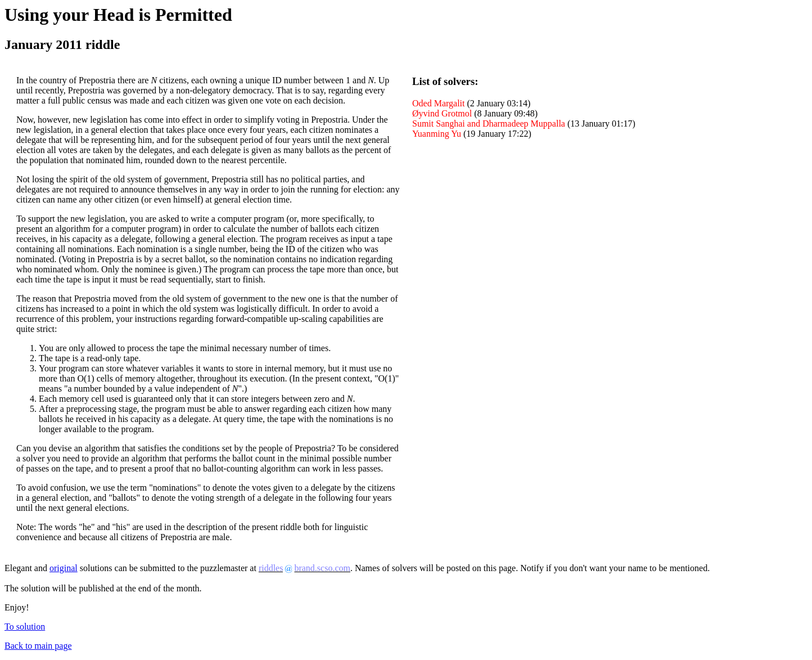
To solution (25, 627)
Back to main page (38, 646)
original (64, 568)
